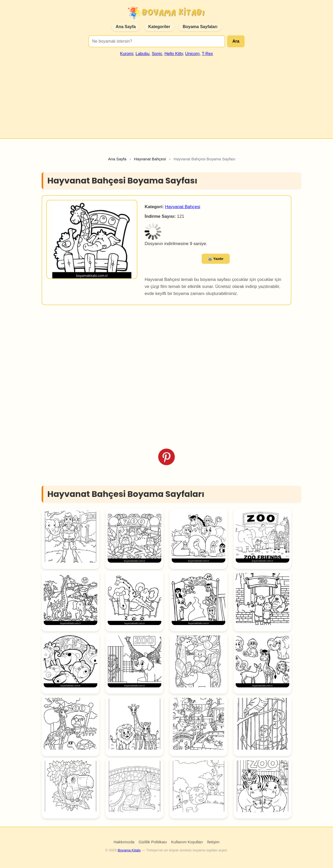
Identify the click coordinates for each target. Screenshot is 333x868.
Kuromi (127, 54)
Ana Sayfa (126, 27)
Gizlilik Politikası (153, 842)
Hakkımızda (124, 842)
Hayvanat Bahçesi (182, 207)
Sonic (157, 54)
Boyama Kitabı (129, 850)
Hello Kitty (174, 54)
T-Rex (207, 54)
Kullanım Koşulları (187, 842)
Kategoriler (159, 27)
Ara (236, 41)
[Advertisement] (166, 95)
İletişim (213, 842)
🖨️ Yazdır (216, 259)
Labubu (142, 54)
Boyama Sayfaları (200, 27)
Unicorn (192, 54)
